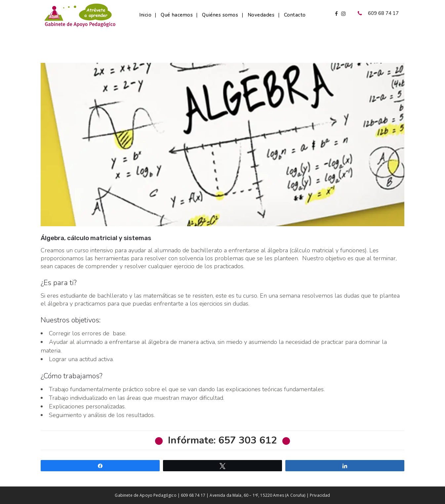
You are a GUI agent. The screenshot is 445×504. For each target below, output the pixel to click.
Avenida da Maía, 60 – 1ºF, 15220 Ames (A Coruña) (257, 495)
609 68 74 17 (193, 495)
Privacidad (320, 495)
